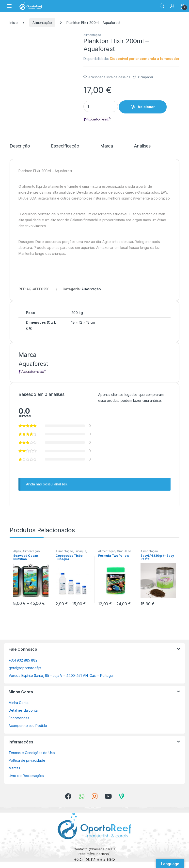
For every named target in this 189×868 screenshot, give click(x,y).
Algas (17, 551)
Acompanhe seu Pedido (28, 726)
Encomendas (19, 718)
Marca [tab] (107, 146)
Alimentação (42, 23)
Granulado (124, 551)
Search (162, 6)
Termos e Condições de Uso (32, 753)
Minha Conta (18, 703)
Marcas (14, 768)
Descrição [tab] (20, 146)
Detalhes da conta (23, 710)
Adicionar (146, 107)
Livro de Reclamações (26, 776)
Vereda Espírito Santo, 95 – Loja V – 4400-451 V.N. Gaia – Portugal (61, 675)
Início (14, 23)
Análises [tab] (142, 146)
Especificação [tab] (65, 146)
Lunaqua (80, 551)
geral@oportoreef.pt (25, 668)
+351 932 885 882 (23, 660)
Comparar (146, 77)
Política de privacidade (27, 760)
